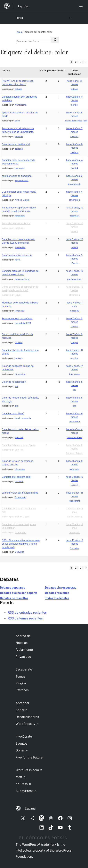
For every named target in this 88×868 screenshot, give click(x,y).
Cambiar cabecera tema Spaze (19, 445)
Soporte (21, 710)
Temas (20, 676)
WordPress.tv (27, 724)
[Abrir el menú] (82, 6)
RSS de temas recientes (25, 618)
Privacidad (23, 657)
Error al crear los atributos (16, 223)
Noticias (22, 643)
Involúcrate (24, 736)
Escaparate (24, 669)
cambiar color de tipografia (17, 176)
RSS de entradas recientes (27, 612)
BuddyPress (26, 791)
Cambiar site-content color (16, 477)
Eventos (21, 743)
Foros (19, 18)
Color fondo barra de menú (17, 255)
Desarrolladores (27, 717)
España (30, 808)
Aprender (23, 703)
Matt (21, 777)
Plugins (21, 683)
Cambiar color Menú (13, 413)
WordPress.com (29, 770)
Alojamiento (24, 650)
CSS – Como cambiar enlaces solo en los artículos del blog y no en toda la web (21, 544)
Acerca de (23, 636)
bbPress (23, 784)
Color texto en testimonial (16, 144)
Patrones (22, 690)
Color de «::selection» (14, 382)
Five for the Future (29, 757)
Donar (22, 750)
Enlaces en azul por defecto (17, 318)
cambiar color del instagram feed (20, 493)
